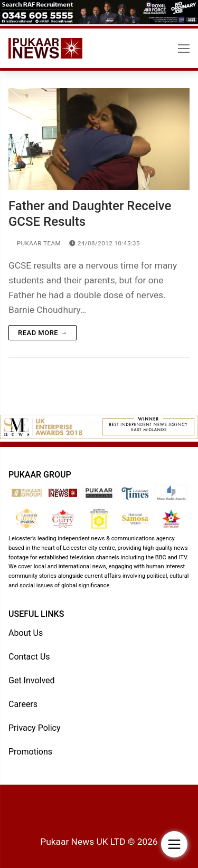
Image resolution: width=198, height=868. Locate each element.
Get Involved (32, 680)
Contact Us (29, 657)
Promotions (30, 752)
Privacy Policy (35, 728)
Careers (23, 704)
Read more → (43, 333)
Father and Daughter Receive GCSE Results (90, 213)
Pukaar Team (35, 243)
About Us (26, 633)
